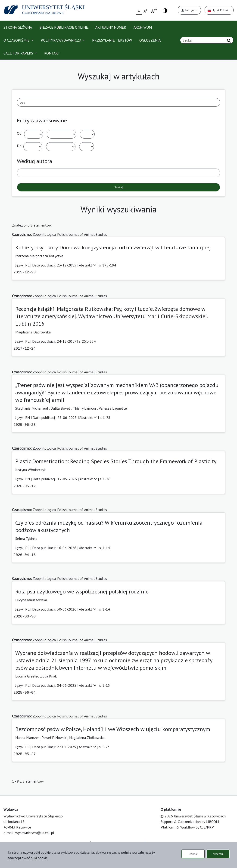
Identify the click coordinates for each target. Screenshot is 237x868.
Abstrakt (88, 265)
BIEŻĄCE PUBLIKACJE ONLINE (64, 27)
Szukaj (118, 187)
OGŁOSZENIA (150, 40)
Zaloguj (188, 10)
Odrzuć (193, 854)
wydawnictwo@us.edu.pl (35, 833)
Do (19, 146)
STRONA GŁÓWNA (18, 27)
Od (19, 133)
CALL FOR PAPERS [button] (19, 53)
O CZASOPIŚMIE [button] (17, 40)
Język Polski (218, 10)
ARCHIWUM (143, 27)
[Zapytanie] (207, 40)
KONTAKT (52, 53)
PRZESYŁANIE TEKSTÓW (112, 40)
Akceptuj (218, 854)
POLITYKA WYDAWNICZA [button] (61, 40)
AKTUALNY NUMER (111, 27)
